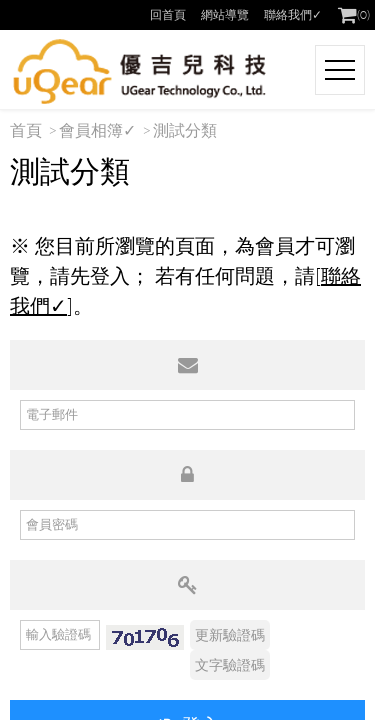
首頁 (26, 129)
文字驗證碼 (230, 664)
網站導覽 (225, 14)
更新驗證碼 (230, 634)
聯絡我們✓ (293, 14)
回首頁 (168, 14)
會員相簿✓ (97, 129)
